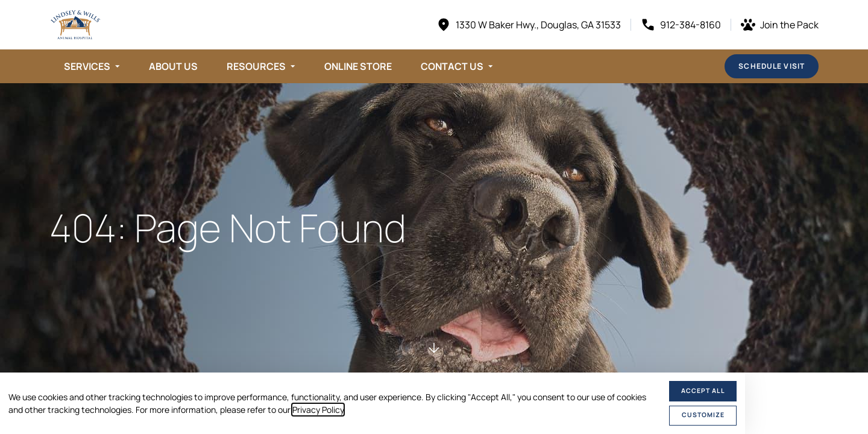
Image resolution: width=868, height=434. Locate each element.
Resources (256, 66)
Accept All (703, 391)
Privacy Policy (318, 410)
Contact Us (452, 66)
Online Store (358, 66)
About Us (173, 66)
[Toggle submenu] (118, 66)
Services (87, 66)
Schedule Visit (772, 66)
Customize (703, 415)
